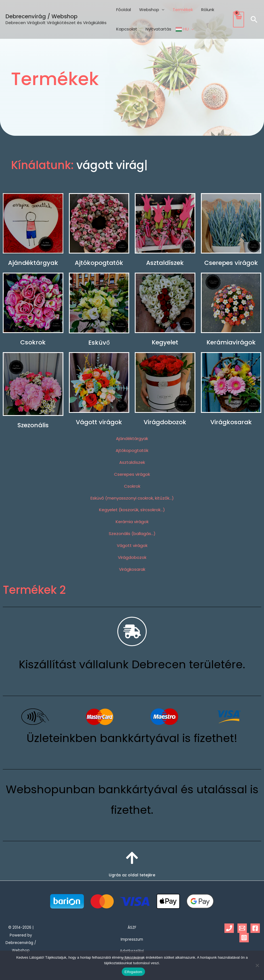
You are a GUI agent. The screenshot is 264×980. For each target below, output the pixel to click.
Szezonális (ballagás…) (132, 534)
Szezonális (33, 425)
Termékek (183, 10)
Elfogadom (133, 972)
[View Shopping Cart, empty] (239, 20)
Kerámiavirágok (231, 342)
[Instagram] (244, 938)
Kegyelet (165, 342)
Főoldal (124, 10)
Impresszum (132, 939)
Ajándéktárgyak (33, 263)
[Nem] (257, 965)
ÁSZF (132, 927)
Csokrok (33, 342)
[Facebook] (255, 928)
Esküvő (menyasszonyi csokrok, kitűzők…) (132, 498)
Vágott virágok (99, 422)
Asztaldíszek (165, 263)
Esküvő (99, 343)
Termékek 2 (34, 590)
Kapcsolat (127, 29)
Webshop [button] (149, 10)
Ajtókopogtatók (99, 263)
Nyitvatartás (158, 29)
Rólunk (208, 10)
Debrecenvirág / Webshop (42, 16)
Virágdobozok (165, 422)
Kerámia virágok (132, 522)
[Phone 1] (229, 928)
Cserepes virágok (231, 263)
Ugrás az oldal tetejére (132, 875)
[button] (254, 19)
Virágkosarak (231, 422)
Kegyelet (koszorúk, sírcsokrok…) (132, 510)
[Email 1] (242, 928)
